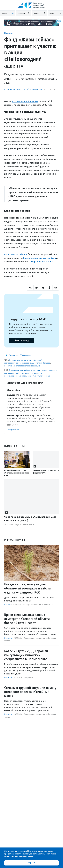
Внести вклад (21, 340)
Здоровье (28, 677)
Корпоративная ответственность (38, 604)
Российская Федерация (20, 355)
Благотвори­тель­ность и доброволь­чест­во (23, 89)
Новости (8, 33)
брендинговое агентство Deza (39, 258)
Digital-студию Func (42, 262)
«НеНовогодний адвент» (25, 101)
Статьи (7, 604)
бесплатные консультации (21, 360)
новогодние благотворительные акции (22, 366)
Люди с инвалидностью (24, 525)
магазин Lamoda (43, 363)
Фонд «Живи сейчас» (16, 254)
